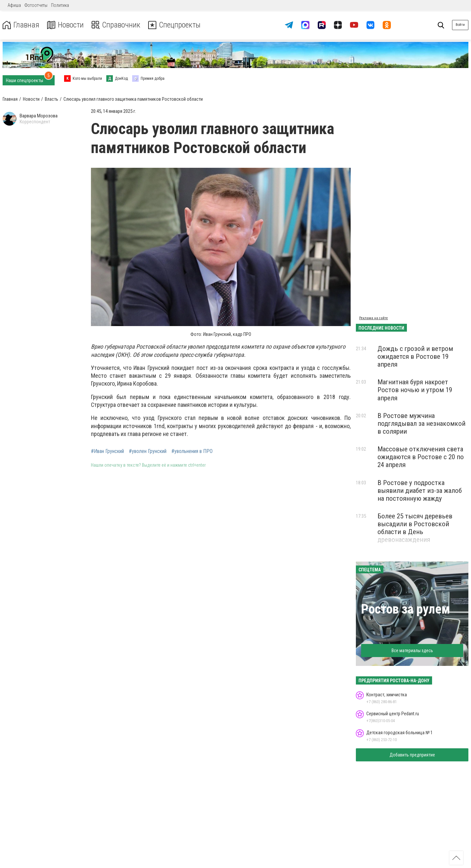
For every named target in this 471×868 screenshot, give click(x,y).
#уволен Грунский (148, 451)
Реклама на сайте (374, 318)
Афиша (14, 5)
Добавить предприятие (412, 755)
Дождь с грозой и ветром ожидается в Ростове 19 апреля (415, 356)
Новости (65, 25)
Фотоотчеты (36, 5)
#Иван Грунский (107, 451)
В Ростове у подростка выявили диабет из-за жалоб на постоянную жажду (420, 491)
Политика (60, 5)
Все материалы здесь (412, 651)
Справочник (116, 25)
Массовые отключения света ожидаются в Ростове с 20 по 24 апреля (421, 457)
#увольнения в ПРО (192, 451)
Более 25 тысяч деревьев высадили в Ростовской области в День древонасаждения (415, 528)
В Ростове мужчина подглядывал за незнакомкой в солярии (421, 424)
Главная (21, 25)
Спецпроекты (175, 25)
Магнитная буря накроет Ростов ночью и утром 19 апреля (415, 390)
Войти (460, 25)
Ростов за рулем (406, 609)
